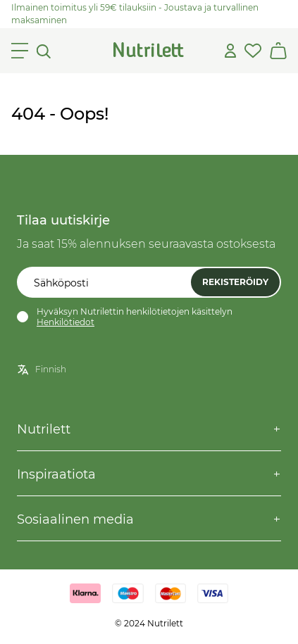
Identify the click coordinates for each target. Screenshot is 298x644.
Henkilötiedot (66, 322)
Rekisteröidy (235, 282)
